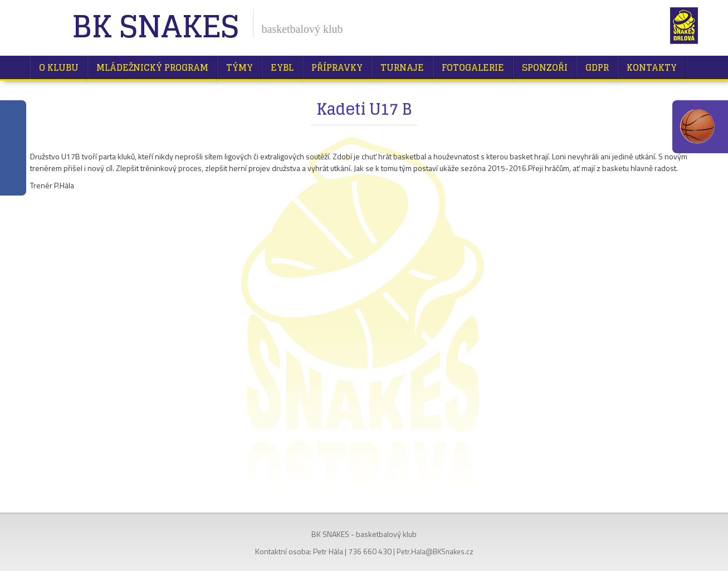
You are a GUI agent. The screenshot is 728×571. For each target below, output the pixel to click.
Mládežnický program (152, 67)
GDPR (597, 67)
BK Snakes (155, 28)
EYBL (282, 67)
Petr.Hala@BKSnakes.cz (435, 552)
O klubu (59, 67)
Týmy (240, 67)
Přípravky (337, 67)
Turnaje (402, 67)
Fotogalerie (473, 67)
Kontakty (652, 67)
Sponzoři (545, 67)
